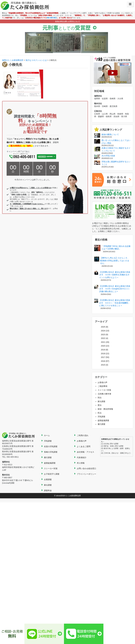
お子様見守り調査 (52, 474)
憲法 (100, 405)
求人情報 (81, 463)
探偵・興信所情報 (105, 409)
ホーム (47, 435)
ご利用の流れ (83, 435)
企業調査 (48, 479)
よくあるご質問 (84, 446)
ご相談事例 (102, 386)
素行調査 (101, 424)
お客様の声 (102, 382)
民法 (100, 413)
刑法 (100, 398)
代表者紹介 (82, 457)
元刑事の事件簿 (104, 394)
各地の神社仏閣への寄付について (68, 21)
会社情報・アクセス (85, 452)
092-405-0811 (52, 18)
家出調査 (101, 401)
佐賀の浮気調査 (51, 446)
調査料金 (48, 491)
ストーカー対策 (104, 390)
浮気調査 (101, 417)
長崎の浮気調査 (51, 452)
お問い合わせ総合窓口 (86, 468)
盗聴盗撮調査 (103, 420)
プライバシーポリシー (86, 474)
